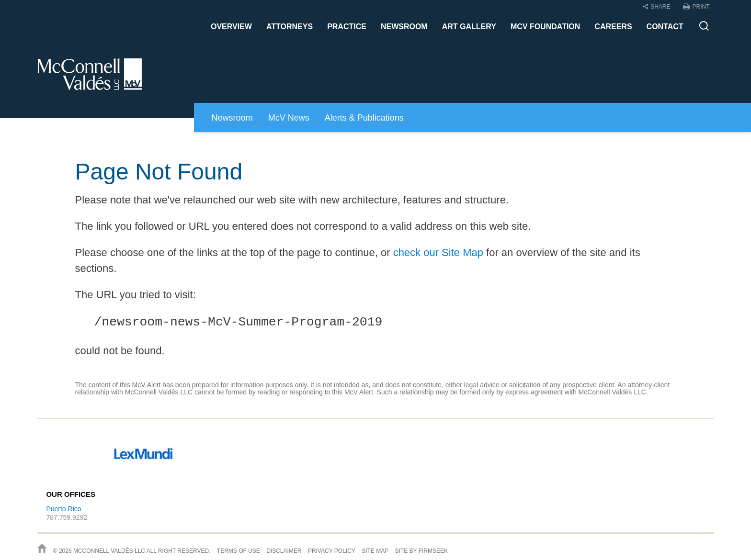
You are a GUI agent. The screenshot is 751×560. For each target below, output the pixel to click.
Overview (231, 27)
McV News (289, 118)
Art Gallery (469, 27)
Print (701, 7)
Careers (613, 27)
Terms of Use (239, 551)
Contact (665, 27)
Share (660, 7)
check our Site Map (438, 252)
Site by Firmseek (421, 551)
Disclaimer (284, 551)
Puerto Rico (63, 509)
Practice (347, 27)
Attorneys (290, 27)
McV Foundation (545, 27)
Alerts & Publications (364, 118)
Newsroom (404, 27)
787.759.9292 (67, 517)
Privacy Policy (332, 551)
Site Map (375, 551)
